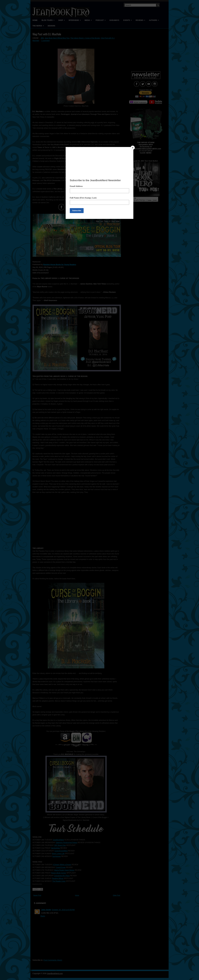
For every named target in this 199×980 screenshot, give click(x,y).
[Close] (133, 148)
